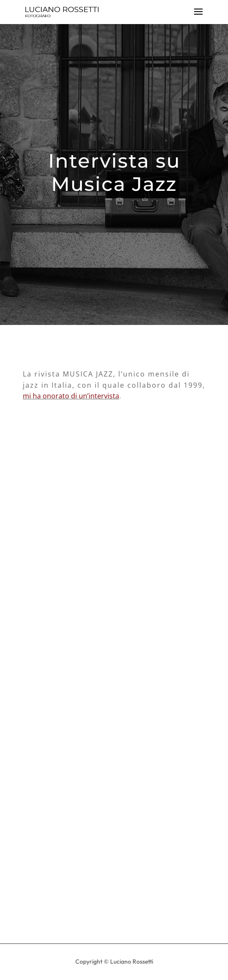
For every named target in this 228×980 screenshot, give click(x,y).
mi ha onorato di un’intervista (71, 396)
